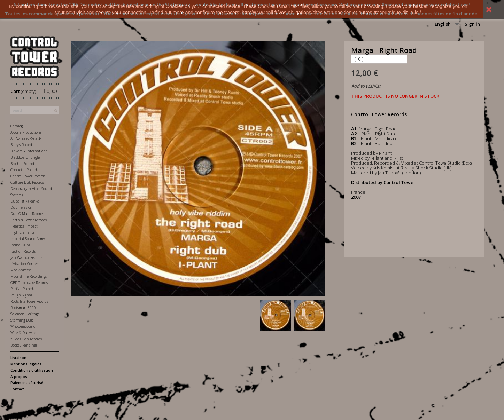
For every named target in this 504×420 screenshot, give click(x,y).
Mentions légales (26, 364)
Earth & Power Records (29, 220)
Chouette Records (24, 170)
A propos (19, 377)
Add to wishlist (366, 86)
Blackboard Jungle (25, 157)
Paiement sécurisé (27, 383)
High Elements (22, 232)
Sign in (472, 24)
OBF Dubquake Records (29, 283)
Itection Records (23, 251)
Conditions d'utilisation (32, 370)
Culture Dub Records (27, 182)
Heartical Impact (24, 226)
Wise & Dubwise (23, 333)
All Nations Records (26, 138)
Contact (17, 389)
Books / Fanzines (24, 345)
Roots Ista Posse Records (29, 301)
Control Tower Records (28, 176)
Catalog (17, 126)
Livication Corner (24, 264)
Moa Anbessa (21, 270)
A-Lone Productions (26, 132)
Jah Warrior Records (26, 257)
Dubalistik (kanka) (25, 201)
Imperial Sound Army (28, 239)
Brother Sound (22, 164)
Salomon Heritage (25, 314)
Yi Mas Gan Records (26, 339)
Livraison (18, 358)
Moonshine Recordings (29, 276)
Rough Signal (21, 295)
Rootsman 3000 (23, 308)
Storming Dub (22, 320)
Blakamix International (30, 151)
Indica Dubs (20, 245)
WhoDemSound (23, 326)
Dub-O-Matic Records (27, 214)
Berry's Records (22, 145)
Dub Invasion (21, 207)
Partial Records (22, 289)
